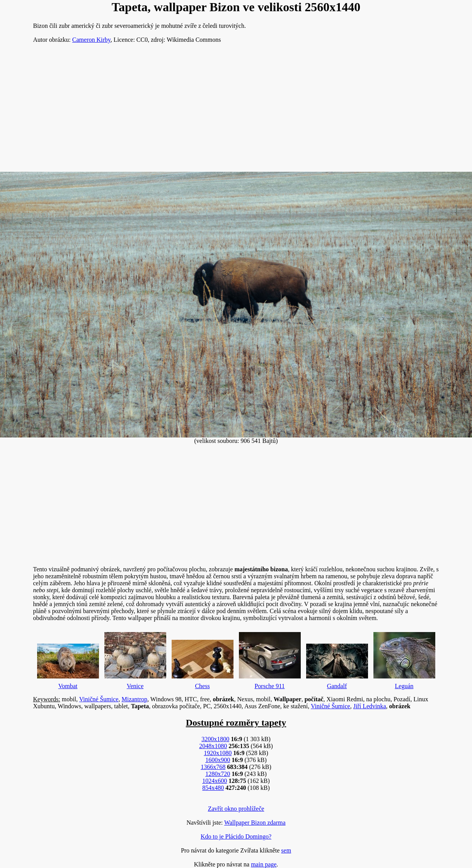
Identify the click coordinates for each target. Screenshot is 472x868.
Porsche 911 (270, 659)
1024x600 (215, 781)
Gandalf (337, 665)
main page (264, 864)
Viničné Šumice (99, 699)
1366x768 (213, 767)
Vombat (68, 665)
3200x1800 (215, 739)
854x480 (213, 788)
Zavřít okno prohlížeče (236, 809)
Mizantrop (134, 699)
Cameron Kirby (91, 40)
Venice (135, 659)
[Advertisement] (236, 111)
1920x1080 (218, 753)
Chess (203, 663)
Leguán (404, 659)
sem (286, 850)
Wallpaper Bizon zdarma (255, 823)
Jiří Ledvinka (370, 706)
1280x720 (218, 774)
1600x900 (218, 760)
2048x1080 (213, 746)
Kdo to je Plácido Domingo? (236, 836)
